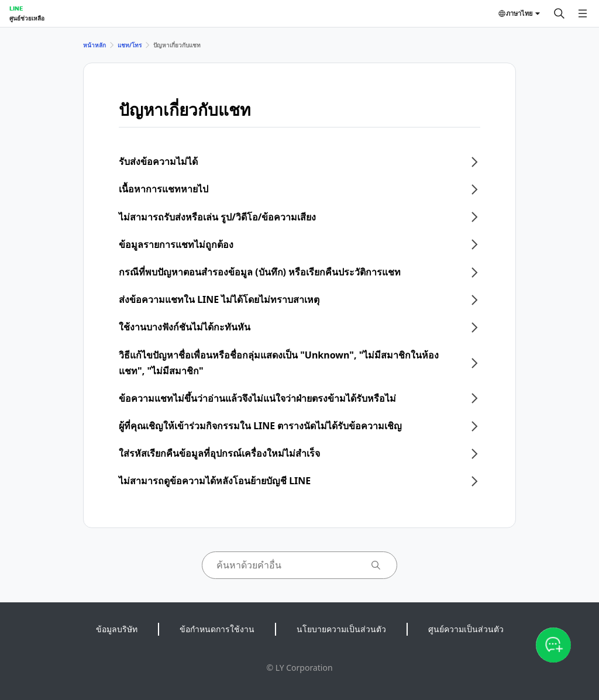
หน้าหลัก (94, 45)
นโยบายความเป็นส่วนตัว (341, 629)
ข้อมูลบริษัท (117, 629)
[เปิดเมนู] (583, 13)
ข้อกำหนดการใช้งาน (217, 629)
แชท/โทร (130, 45)
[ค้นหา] (559, 13)
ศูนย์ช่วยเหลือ (27, 18)
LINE (16, 8)
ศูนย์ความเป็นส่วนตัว (466, 629)
